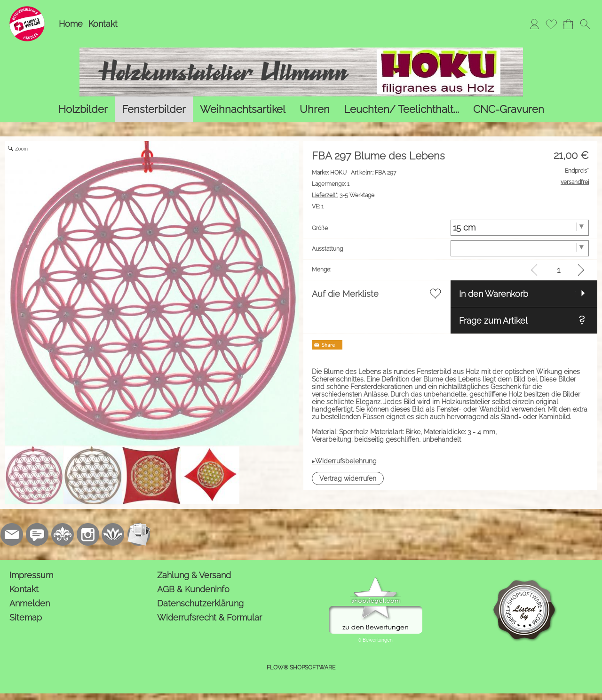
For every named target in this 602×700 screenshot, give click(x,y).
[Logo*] (27, 10)
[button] (585, 24)
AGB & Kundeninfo (193, 589)
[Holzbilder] (83, 109)
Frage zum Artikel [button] (493, 321)
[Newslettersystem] (139, 534)
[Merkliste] (551, 24)
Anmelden (30, 603)
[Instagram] (88, 534)
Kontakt (103, 24)
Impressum (31, 575)
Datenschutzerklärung (200, 603)
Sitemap (26, 617)
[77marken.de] (37, 534)
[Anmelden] (534, 24)
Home (71, 24)
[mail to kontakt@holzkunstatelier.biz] (12, 534)
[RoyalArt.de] (63, 534)
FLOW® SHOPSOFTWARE (301, 668)
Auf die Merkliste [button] (345, 294)
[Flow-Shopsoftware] (113, 534)
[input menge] (558, 270)
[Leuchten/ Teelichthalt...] (401, 109)
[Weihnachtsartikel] (243, 109)
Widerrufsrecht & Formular (210, 617)
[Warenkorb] (568, 24)
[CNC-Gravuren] (509, 109)
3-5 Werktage (343, 195)
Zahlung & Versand (194, 575)
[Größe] (520, 228)
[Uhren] (315, 109)
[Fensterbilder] (154, 109)
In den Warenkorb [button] (494, 294)
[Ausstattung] (520, 248)
